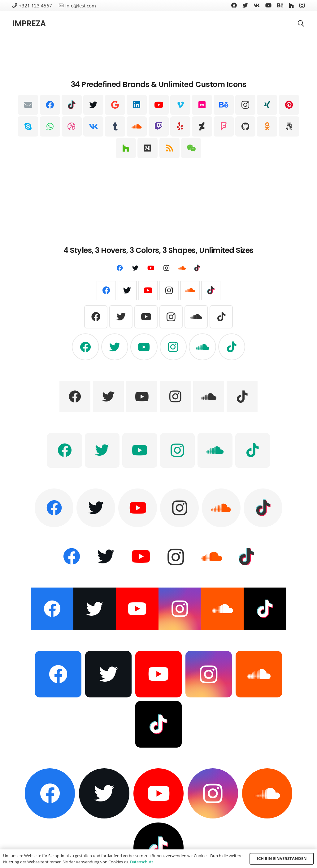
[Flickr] (202, 105)
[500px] (289, 126)
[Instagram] (302, 6)
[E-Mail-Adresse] (28, 105)
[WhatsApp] (50, 126)
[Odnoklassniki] (267, 126)
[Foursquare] (224, 126)
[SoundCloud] (137, 126)
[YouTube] (268, 5)
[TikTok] (72, 105)
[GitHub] (245, 126)
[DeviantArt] (202, 126)
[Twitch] (159, 126)
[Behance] (280, 5)
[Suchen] (301, 24)
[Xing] (267, 105)
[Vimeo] (180, 105)
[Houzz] (291, 5)
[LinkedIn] (137, 105)
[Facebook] (234, 5)
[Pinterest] (289, 105)
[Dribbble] (72, 126)
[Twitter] (245, 5)
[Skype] (28, 126)
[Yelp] (180, 126)
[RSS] (169, 148)
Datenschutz (142, 862)
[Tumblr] (115, 126)
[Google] (115, 105)
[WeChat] (191, 148)
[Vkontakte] (257, 5)
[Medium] (148, 148)
